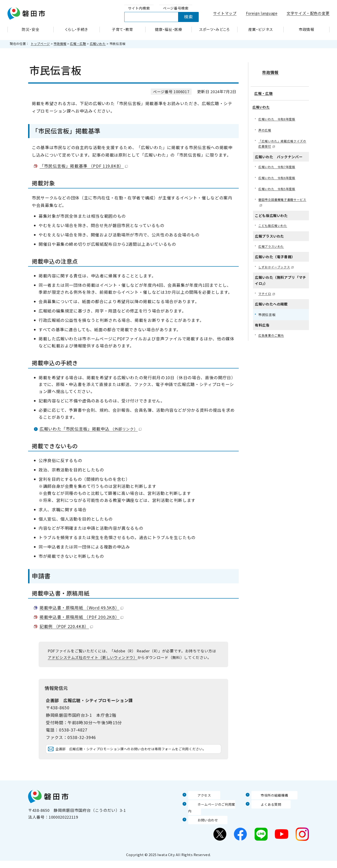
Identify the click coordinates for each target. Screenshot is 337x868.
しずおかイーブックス (277, 266)
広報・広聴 (78, 44)
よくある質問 (264, 818)
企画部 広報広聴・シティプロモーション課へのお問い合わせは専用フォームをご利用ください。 (137, 756)
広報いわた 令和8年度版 (278, 114)
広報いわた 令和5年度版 (278, 186)
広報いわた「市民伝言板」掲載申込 (91, 429)
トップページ (40, 44)
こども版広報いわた (274, 224)
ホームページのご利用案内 (213, 818)
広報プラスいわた (272, 245)
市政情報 (60, 44)
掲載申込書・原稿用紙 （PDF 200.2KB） (81, 617)
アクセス (196, 809)
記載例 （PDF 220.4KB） (66, 626)
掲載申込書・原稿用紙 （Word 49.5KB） (81, 608)
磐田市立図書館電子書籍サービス (282, 200)
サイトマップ (225, 13)
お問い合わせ (201, 827)
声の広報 (265, 125)
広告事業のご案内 (272, 335)
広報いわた (98, 44)
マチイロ (267, 293)
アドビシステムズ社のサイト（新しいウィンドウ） (93, 657)
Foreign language (262, 13)
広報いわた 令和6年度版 (278, 175)
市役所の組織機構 (268, 809)
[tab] (139, 8)
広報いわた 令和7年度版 (278, 163)
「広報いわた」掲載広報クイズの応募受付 (282, 139)
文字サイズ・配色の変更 (308, 13)
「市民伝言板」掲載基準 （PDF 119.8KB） (84, 166)
